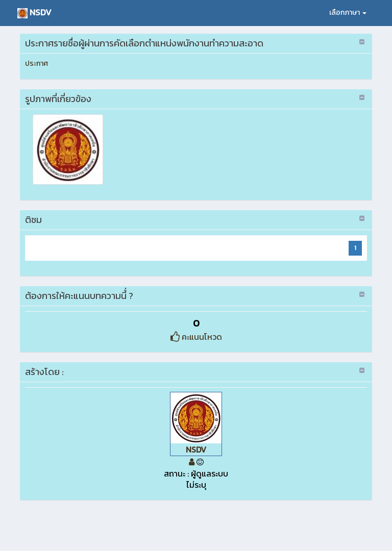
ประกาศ (36, 64)
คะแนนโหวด (196, 337)
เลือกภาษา (348, 12)
